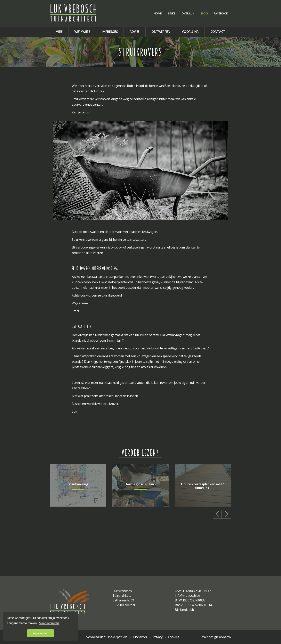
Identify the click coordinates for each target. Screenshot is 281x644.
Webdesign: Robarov (217, 637)
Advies (135, 32)
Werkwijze (82, 32)
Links (172, 13)
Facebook (221, 13)
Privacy (158, 637)
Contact (218, 32)
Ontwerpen (161, 32)
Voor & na (190, 32)
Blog (204, 13)
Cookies (174, 637)
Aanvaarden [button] (41, 633)
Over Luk (188, 13)
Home (158, 13)
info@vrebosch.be (187, 596)
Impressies (110, 32)
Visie (59, 32)
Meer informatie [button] (49, 623)
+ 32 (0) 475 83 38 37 (197, 591)
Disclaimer (140, 637)
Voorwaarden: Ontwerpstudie (107, 637)
